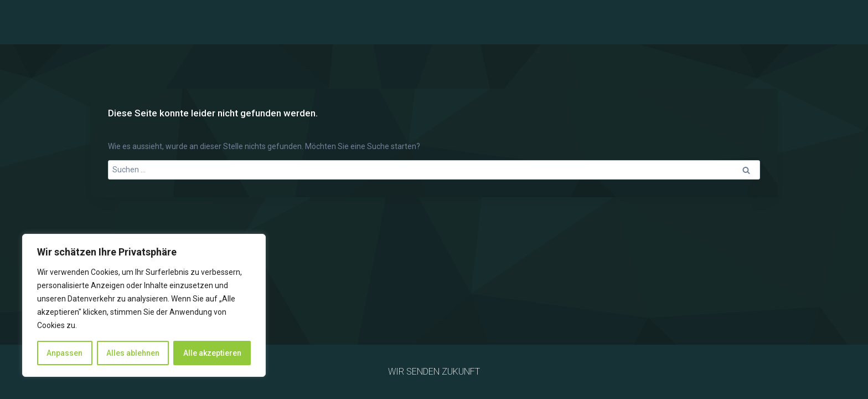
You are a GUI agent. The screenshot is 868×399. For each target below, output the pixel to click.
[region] (144, 305)
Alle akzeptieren (212, 353)
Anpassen (64, 353)
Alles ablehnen (133, 353)
